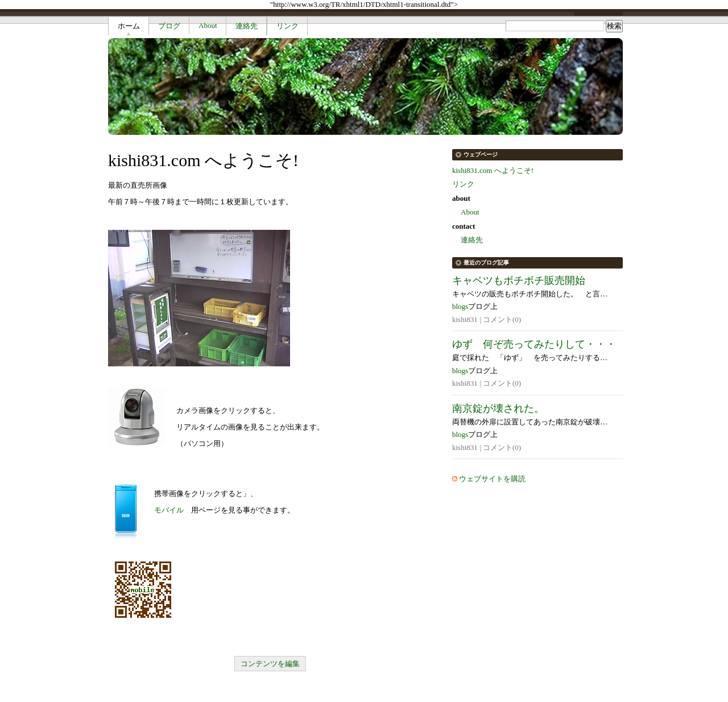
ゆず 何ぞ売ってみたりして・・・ (534, 344)
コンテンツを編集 (270, 664)
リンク (288, 26)
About (208, 25)
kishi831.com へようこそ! (493, 170)
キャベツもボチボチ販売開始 (519, 280)
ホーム (129, 26)
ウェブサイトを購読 (492, 479)
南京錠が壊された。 (498, 408)
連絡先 (247, 26)
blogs (460, 306)
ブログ (169, 26)
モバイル (169, 510)
